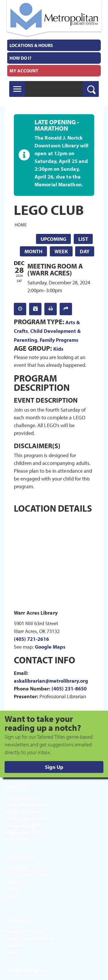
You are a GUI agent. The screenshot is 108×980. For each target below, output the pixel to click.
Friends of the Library (25, 932)
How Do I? (20, 58)
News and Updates (23, 825)
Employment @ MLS (24, 832)
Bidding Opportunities (26, 818)
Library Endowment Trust (29, 938)
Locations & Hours (31, 45)
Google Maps (50, 647)
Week (61, 251)
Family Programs (59, 340)
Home (21, 225)
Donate (12, 952)
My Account (24, 71)
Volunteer (14, 945)
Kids (58, 349)
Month (33, 251)
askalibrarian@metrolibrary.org (51, 681)
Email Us (13, 889)
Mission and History (24, 812)
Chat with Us (17, 882)
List (83, 239)
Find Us (12, 896)
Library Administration (26, 805)
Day (85, 251)
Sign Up (54, 767)
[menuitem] (54, 45)
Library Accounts (21, 798)
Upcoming (53, 239)
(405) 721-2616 (31, 639)
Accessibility (17, 839)
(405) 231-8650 (69, 689)
